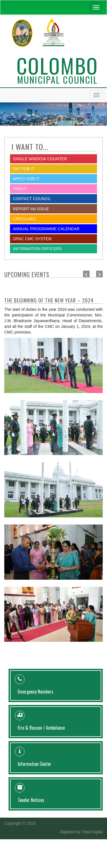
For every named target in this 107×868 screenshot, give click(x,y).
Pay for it (24, 169)
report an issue (31, 209)
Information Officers (37, 249)
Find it (20, 189)
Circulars (24, 219)
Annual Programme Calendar (46, 229)
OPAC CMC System (32, 239)
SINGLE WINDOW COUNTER (40, 159)
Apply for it (26, 179)
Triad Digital (92, 832)
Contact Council (32, 199)
